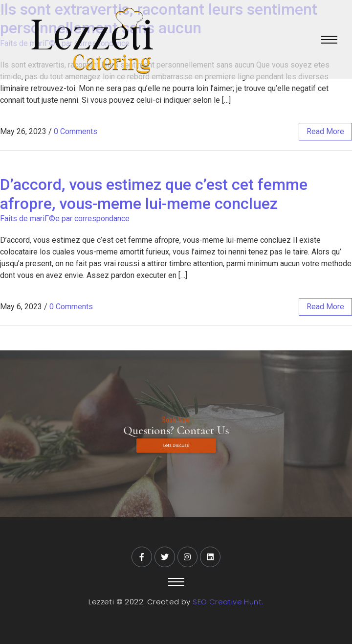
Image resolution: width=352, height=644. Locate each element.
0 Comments (76, 131)
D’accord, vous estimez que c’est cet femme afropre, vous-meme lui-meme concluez (154, 194)
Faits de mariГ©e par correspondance (65, 218)
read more (325, 131)
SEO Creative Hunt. (228, 602)
